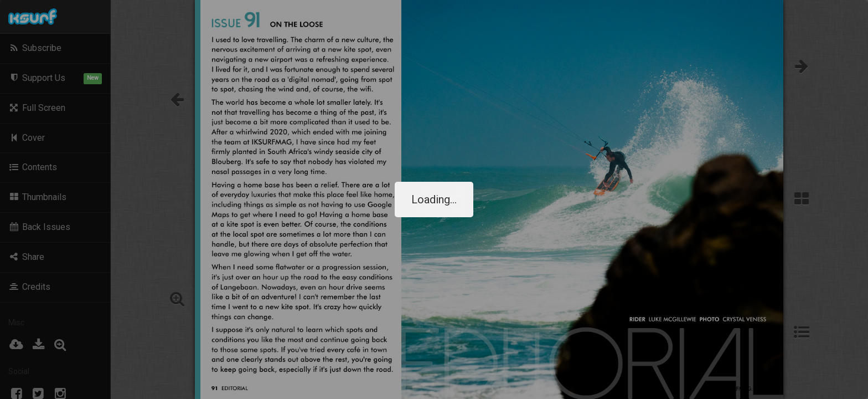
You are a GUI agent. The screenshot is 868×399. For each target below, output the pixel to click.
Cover (27, 138)
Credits (29, 287)
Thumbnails (37, 197)
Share (26, 257)
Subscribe (35, 48)
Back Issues (39, 227)
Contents (33, 167)
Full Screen (37, 108)
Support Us (55, 78)
